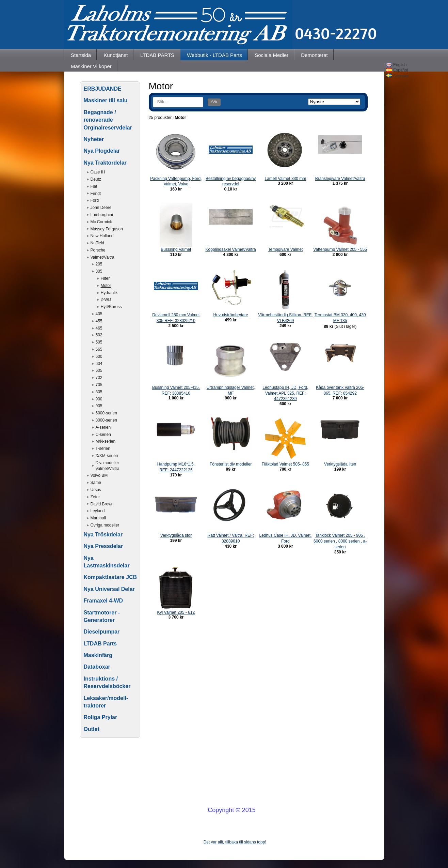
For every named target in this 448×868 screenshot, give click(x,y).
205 (99, 264)
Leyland (98, 511)
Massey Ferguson (107, 229)
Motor (106, 286)
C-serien (103, 435)
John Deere (101, 208)
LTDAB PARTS (157, 55)
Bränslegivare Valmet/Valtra (340, 179)
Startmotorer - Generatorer (102, 616)
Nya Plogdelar (102, 151)
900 (99, 399)
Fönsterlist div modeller (231, 464)
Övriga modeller (105, 525)
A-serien (103, 427)
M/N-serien (106, 441)
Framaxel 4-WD (103, 601)
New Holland (102, 236)
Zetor (95, 497)
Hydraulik (109, 293)
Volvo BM (99, 475)
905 (99, 406)
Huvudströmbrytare (231, 315)
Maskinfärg (98, 655)
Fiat (94, 186)
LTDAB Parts (100, 644)
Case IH (98, 172)
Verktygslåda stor (176, 535)
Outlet (92, 729)
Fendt (96, 194)
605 (99, 370)
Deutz (96, 179)
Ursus (96, 490)
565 (99, 349)
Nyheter (94, 139)
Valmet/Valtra (102, 257)
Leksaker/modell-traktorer (106, 702)
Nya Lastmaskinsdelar (107, 562)
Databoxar (97, 667)
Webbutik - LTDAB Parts (214, 55)
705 (99, 385)
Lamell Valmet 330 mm (285, 179)
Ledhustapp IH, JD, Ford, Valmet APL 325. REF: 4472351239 (285, 393)
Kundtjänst (116, 55)
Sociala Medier (271, 55)
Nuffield (97, 243)
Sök (214, 102)
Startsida (81, 55)
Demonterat (314, 55)
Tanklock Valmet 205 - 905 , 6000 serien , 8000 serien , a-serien (340, 541)
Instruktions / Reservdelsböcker (107, 682)
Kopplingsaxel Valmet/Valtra (230, 249)
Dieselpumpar (102, 632)
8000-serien (106, 420)
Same (96, 483)
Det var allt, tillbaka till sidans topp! (235, 842)
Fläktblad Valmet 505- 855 (285, 464)
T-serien (103, 448)
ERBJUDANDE (103, 89)
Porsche (98, 250)
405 (99, 314)
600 (99, 356)
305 (99, 271)
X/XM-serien (107, 456)
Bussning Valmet (176, 249)
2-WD (106, 300)
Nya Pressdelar (103, 546)
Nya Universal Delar (109, 589)
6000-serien (106, 413)
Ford (95, 200)
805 (99, 392)
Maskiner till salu (106, 100)
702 (99, 378)
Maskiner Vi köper (91, 66)
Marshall (98, 518)
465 (99, 328)
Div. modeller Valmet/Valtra (108, 466)
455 (99, 321)
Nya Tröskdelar (103, 535)
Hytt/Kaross (111, 307)
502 (99, 335)
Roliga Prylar (101, 717)
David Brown (102, 504)
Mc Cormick (101, 222)
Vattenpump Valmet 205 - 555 (340, 249)
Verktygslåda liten (340, 464)
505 (99, 342)
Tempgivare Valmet (285, 249)
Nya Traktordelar (105, 163)
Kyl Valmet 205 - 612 (176, 612)
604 (99, 364)
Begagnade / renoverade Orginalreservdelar (108, 120)
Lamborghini (102, 215)
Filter (105, 278)
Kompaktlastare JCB (110, 577)
